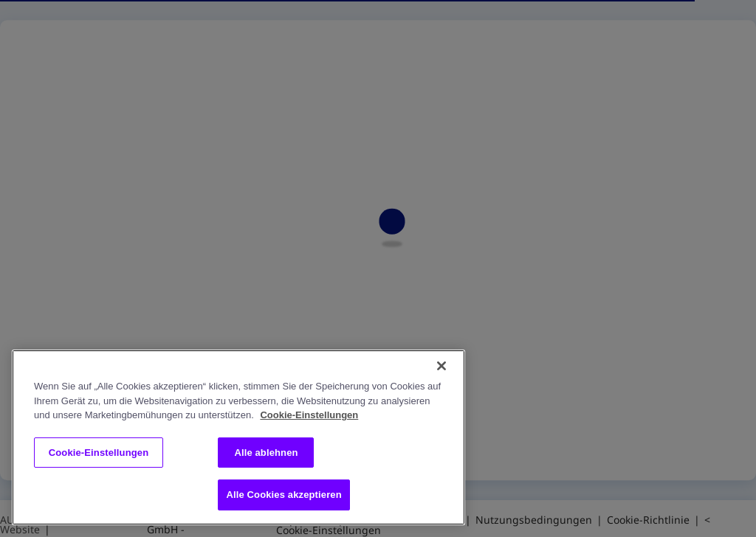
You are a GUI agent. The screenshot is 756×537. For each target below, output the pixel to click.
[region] (238, 437)
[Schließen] (441, 366)
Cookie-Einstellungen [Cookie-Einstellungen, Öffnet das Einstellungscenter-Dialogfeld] (99, 453)
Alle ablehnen (266, 453)
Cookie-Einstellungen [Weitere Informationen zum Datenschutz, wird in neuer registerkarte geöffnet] (309, 415)
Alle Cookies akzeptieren (283, 495)
